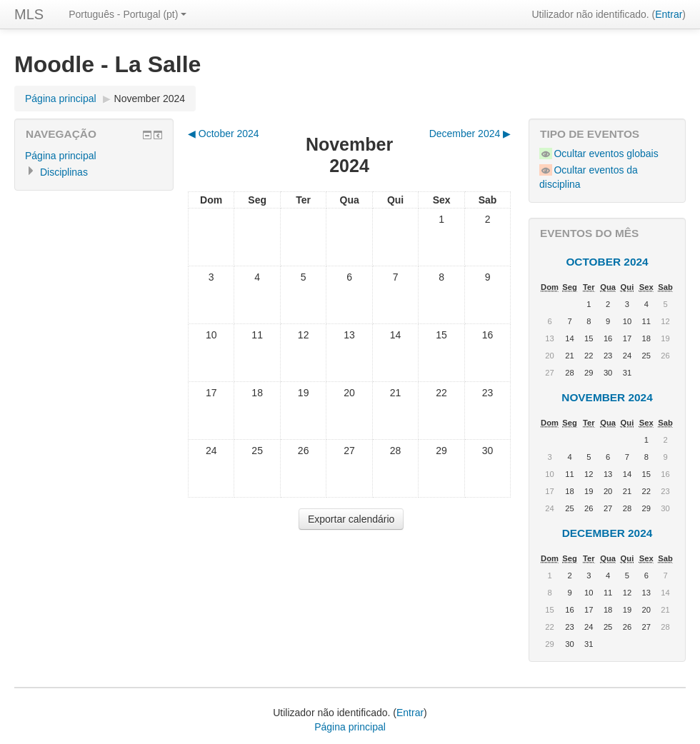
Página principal (61, 99)
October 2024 (607, 262)
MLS (29, 14)
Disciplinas (64, 172)
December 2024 (607, 533)
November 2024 (150, 99)
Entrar (669, 14)
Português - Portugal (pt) (127, 14)
